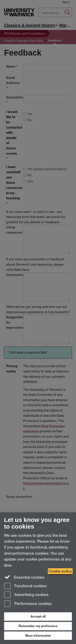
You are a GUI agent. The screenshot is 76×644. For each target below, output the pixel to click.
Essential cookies (24, 577)
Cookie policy (60, 571)
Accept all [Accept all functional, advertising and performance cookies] (38, 616)
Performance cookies (28, 604)
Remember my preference (38, 626)
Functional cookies (25, 586)
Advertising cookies (26, 595)
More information (38, 636)
